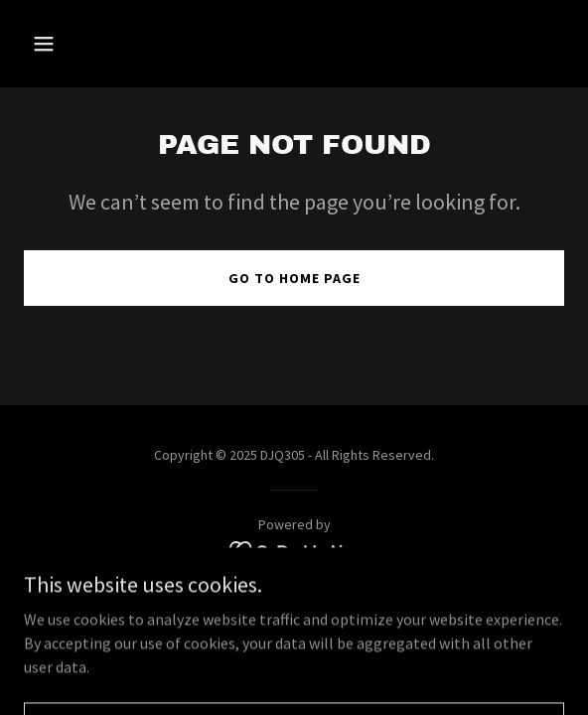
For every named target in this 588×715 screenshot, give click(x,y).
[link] (294, 549)
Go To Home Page (294, 278)
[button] (86, 44)
